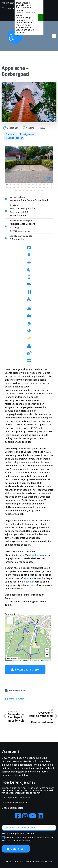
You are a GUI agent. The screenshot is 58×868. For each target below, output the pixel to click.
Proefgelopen (27, 134)
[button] (7, 184)
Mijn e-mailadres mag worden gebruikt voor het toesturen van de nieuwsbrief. (27, 839)
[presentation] (7, 170)
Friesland (11, 134)
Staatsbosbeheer (14, 138)
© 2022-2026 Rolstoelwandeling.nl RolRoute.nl (29, 861)
